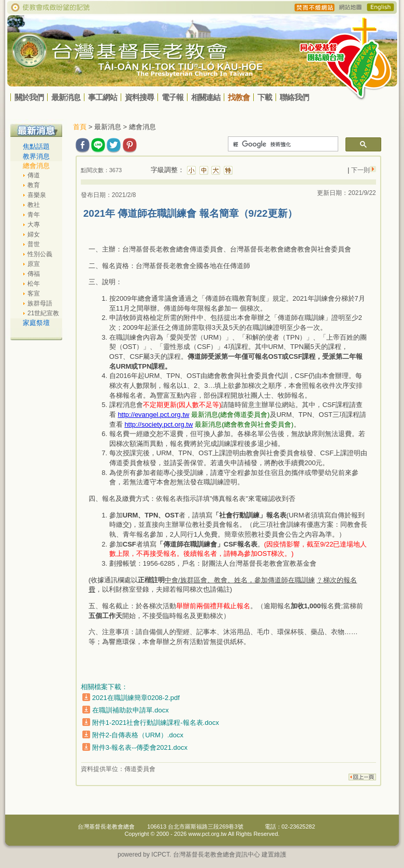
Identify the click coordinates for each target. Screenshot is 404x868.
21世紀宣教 (43, 313)
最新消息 (66, 97)
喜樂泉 (37, 195)
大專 (34, 225)
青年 (34, 215)
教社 (34, 205)
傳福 (34, 274)
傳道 (34, 175)
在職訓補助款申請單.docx (131, 710)
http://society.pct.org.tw (158, 424)
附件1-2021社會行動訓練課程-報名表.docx (156, 723)
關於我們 (29, 97)
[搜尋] (282, 144)
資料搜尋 (139, 97)
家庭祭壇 (36, 323)
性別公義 (40, 254)
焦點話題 (36, 146)
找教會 (239, 97)
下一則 (359, 170)
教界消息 (36, 156)
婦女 (34, 234)
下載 (265, 97)
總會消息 (36, 166)
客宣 (34, 293)
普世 (34, 244)
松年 (34, 284)
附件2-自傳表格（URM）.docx (138, 735)
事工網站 (103, 97)
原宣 (34, 264)
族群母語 (40, 303)
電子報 (172, 97)
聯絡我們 (294, 97)
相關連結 (206, 97)
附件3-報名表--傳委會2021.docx (140, 747)
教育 (34, 185)
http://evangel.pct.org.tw (153, 415)
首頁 (80, 127)
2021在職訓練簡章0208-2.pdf (136, 698)
